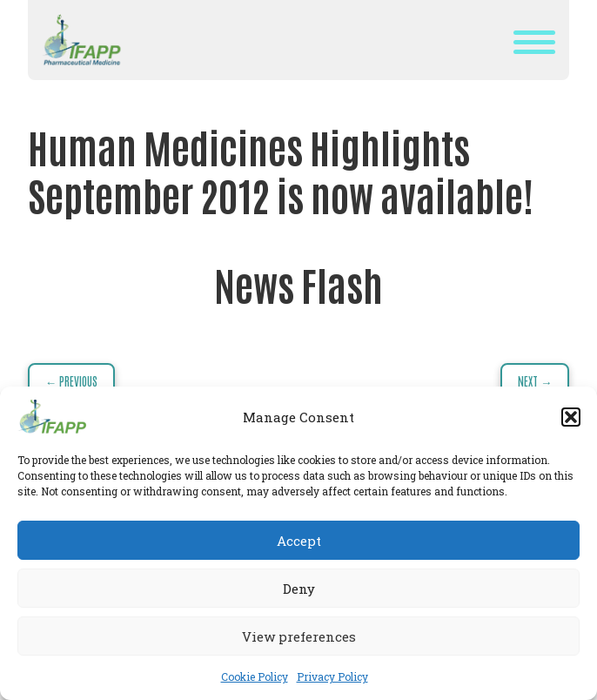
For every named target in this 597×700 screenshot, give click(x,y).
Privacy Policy (332, 676)
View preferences (299, 636)
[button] (571, 417)
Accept (299, 541)
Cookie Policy (255, 676)
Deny (299, 589)
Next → (535, 381)
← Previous (71, 381)
